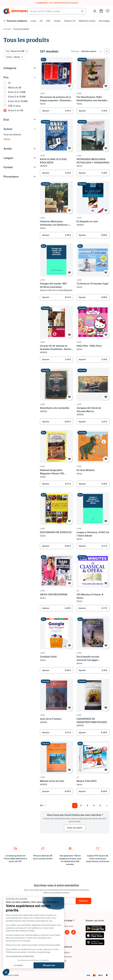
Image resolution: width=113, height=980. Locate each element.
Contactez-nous (66, 926)
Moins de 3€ (15, 88)
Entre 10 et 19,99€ (18, 101)
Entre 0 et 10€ (16, 110)
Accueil (7, 29)
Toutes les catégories (15, 21)
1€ (9, 83)
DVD (48, 21)
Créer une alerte (75, 828)
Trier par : (75, 51)
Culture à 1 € (70, 21)
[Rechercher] (57, 11)
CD (41, 21)
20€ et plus (14, 106)
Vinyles (57, 21)
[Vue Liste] (107, 51)
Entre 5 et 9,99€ (17, 97)
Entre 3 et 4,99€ (17, 92)
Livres (33, 21)
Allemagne (65, 957)
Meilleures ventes (87, 21)
